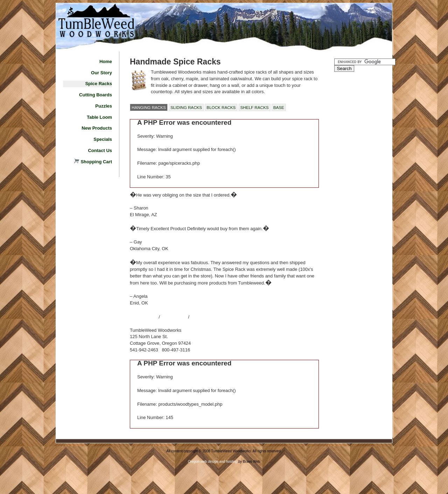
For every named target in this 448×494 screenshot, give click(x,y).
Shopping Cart (93, 162)
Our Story (101, 73)
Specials (103, 139)
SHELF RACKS (255, 107)
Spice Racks (99, 84)
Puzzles (104, 106)
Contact (175, 316)
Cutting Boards (96, 95)
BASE (279, 107)
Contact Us (100, 150)
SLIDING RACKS (186, 107)
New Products (97, 128)
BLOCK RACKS (221, 107)
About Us (206, 316)
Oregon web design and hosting (213, 462)
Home (106, 61)
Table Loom (99, 117)
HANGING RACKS (149, 107)
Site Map (142, 316)
